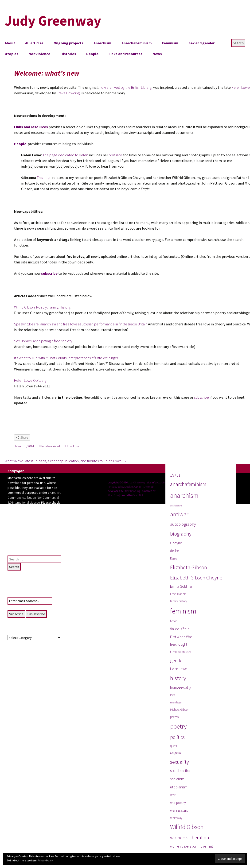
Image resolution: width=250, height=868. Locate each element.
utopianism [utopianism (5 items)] (179, 787)
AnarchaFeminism (137, 43)
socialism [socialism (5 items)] (177, 779)
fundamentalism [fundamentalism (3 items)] (181, 652)
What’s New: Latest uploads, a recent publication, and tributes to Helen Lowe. (66, 461)
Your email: (15, 594)
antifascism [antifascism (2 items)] (176, 506)
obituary (115, 155)
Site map (148, 487)
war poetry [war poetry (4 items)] (178, 803)
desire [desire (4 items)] (174, 551)
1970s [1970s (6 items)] (175, 475)
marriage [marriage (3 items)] (176, 702)
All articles (34, 43)
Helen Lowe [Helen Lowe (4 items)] (178, 669)
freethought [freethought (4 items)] (179, 644)
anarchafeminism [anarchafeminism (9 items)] (188, 484)
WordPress (113, 495)
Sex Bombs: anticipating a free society (43, 341)
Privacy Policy (45, 860)
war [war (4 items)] (173, 795)
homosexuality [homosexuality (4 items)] (181, 687)
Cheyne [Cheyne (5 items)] (176, 543)
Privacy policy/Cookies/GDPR (125, 487)
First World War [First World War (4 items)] (181, 637)
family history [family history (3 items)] (179, 601)
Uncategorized (50, 446)
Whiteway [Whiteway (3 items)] (176, 818)
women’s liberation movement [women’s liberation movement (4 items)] (191, 846)
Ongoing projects (68, 43)
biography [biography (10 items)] (181, 534)
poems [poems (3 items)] (174, 717)
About (10, 43)
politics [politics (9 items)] (177, 737)
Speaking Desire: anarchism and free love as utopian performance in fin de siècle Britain (81, 324)
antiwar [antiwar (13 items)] (179, 514)
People (92, 54)
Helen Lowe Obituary (30, 380)
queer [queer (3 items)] (174, 746)
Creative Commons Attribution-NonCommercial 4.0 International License (34, 498)
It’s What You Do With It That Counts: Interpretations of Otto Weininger (66, 358)
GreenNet (138, 495)
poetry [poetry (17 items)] (178, 726)
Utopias (12, 54)
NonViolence (39, 54)
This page (44, 177)
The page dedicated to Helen (65, 155)
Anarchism (102, 43)
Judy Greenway (137, 482)
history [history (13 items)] (178, 678)
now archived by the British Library (125, 87)
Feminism (170, 43)
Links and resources (125, 54)
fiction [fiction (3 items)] (174, 621)
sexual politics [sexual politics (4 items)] (180, 771)
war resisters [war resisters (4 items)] (179, 810)
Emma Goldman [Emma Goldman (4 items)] (182, 586)
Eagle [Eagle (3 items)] (174, 558)
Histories (68, 54)
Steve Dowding (68, 93)
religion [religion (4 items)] (176, 753)
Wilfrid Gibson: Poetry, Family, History (42, 307)
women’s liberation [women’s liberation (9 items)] (190, 838)
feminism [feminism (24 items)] (183, 611)
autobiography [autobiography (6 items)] (183, 524)
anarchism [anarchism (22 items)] (184, 495)
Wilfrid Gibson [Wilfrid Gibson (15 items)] (187, 827)
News (157, 54)
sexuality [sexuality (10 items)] (180, 762)
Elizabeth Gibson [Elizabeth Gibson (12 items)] (189, 567)
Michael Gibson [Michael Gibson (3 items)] (180, 710)
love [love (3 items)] (173, 695)
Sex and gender (201, 43)
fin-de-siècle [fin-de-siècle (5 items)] (180, 629)
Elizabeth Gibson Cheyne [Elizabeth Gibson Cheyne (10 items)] (196, 578)
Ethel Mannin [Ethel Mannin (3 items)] (178, 594)
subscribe (201, 397)
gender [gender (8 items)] (177, 660)
